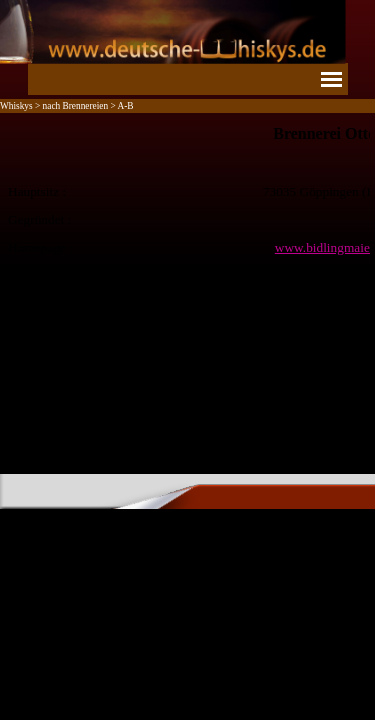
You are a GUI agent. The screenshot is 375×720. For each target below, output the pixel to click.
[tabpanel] (187, 218)
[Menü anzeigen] (332, 79)
